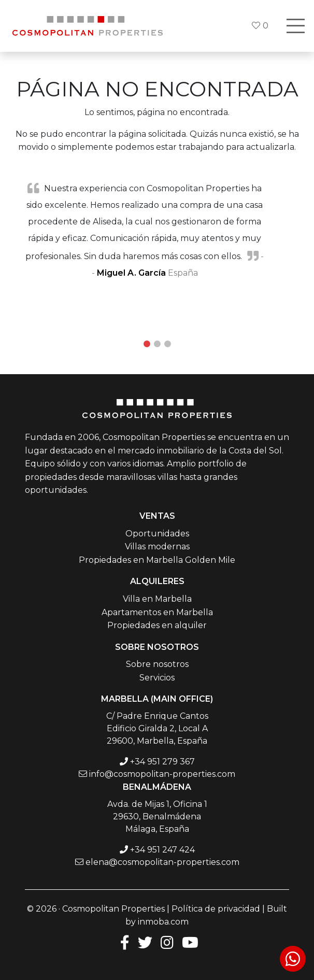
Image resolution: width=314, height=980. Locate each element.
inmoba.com (163, 922)
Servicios (157, 678)
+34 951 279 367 (162, 762)
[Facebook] (123, 942)
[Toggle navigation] (295, 26)
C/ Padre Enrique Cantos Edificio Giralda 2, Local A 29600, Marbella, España (157, 728)
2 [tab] (157, 344)
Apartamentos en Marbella (157, 612)
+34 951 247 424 (162, 850)
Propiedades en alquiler (157, 625)
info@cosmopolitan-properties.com (162, 774)
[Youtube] (190, 942)
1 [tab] (147, 344)
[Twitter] (145, 942)
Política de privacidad (216, 909)
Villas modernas (157, 546)
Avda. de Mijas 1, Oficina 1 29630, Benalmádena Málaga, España (157, 816)
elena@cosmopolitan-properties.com (162, 862)
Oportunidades (157, 534)
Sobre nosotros (157, 664)
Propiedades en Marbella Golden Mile (157, 560)
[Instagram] (167, 942)
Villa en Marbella (157, 599)
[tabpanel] (157, 230)
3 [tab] (167, 344)
